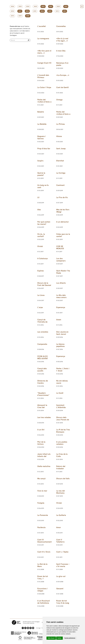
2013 (50, 11)
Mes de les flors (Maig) (63, 211)
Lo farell (60, 393)
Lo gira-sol (61, 576)
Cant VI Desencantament (45, 541)
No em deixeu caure (62, 382)
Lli (38, 197)
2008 (28, 16)
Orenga (59, 100)
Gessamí (60, 589)
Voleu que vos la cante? (63, 235)
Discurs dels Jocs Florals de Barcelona (63, 420)
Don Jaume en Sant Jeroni (62, 333)
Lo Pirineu (61, 124)
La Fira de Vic (62, 197)
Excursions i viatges (42, 590)
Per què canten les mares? (44, 223)
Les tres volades (44, 417)
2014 (42, 11)
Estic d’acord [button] (51, 638)
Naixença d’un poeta (62, 64)
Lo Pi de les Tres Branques (63, 431)
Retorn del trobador (61, 467)
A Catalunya (42, 258)
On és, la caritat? (41, 235)
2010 (12, 16)
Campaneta (42, 344)
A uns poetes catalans (62, 443)
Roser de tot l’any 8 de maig (63, 602)
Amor (59, 527)
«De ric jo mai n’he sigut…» (62, 40)
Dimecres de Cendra (43, 382)
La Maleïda (42, 124)
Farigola (41, 503)
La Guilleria (61, 515)
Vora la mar (42, 491)
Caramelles (61, 26)
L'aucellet (42, 26)
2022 (43, 6)
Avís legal (38, 628)
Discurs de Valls (63, 479)
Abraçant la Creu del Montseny (42, 407)
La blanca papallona (60, 345)
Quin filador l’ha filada (63, 272)
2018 (12, 11)
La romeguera (43, 39)
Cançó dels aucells (42, 370)
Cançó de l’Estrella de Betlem (42, 322)
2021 (51, 6)
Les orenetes (43, 332)
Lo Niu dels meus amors (61, 296)
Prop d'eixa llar (44, 149)
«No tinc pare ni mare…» (44, 52)
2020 (58, 6)
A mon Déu (61, 51)
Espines (41, 271)
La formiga (61, 173)
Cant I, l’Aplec (62, 552)
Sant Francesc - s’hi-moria (63, 565)
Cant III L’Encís (44, 552)
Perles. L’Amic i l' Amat (63, 370)
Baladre (41, 112)
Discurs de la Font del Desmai (44, 284)
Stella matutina (44, 466)
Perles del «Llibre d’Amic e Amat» (44, 102)
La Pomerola (43, 515)
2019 (66, 6)
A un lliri (41, 430)
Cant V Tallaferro (60, 541)
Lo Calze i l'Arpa (44, 87)
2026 (12, 6)
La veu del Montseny (61, 492)
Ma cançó (41, 479)
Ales (39, 210)
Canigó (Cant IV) (44, 63)
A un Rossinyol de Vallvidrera (44, 602)
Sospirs (40, 161)
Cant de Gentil (62, 87)
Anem (59, 320)
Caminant (60, 185)
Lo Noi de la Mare (42, 565)
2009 (20, 16)
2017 (20, 11)
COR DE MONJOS (60, 247)
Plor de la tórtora (41, 443)
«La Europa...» (63, 75)
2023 (35, 6)
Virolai (40, 246)
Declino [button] (59, 638)
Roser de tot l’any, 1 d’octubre (43, 579)
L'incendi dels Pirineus (43, 76)
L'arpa (40, 307)
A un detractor (63, 222)
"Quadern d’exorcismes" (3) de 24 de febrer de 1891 (43, 396)
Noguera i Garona (41, 137)
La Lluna (41, 295)
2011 (65, 11)
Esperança (61, 307)
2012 (57, 11)
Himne (59, 136)
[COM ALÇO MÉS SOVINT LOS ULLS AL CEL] (43, 360)
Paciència (41, 527)
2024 (28, 6)
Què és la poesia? (41, 174)
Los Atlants (61, 283)
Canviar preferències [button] (70, 638)
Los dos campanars (61, 260)
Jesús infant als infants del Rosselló (44, 456)
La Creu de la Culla (62, 455)
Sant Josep (61, 149)
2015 (35, 11)
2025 (20, 6)
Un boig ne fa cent (43, 186)
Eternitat (60, 161)
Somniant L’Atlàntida (61, 406)
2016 (27, 11)
